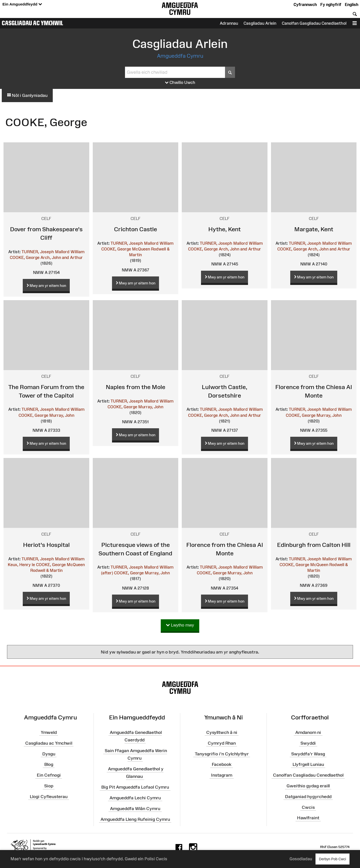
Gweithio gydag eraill (308, 786)
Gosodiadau (301, 859)
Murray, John (62, 415)
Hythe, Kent (224, 229)
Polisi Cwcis (156, 859)
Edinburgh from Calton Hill (314, 545)
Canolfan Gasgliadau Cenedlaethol (314, 23)
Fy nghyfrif (331, 4)
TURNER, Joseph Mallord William (53, 252)
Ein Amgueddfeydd (22, 4)
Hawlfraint (308, 818)
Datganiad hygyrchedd (308, 797)
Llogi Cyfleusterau (49, 797)
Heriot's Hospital (46, 545)
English (351, 4)
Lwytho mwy (180, 625)
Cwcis (308, 807)
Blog (49, 764)
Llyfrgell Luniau (308, 764)
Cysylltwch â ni (222, 732)
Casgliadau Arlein (260, 23)
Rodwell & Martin (46, 570)
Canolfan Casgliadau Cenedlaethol (308, 775)
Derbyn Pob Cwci (332, 859)
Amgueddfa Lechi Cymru (135, 798)
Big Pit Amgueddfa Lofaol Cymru (135, 787)
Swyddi (308, 743)
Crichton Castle (135, 229)
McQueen (141, 249)
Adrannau (229, 23)
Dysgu (49, 754)
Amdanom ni (308, 732)
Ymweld (49, 732)
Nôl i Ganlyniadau (27, 95)
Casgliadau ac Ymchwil (32, 23)
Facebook (222, 764)
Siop (49, 786)
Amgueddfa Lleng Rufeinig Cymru (135, 819)
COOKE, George (25, 257)
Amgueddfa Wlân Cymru (135, 809)
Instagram (222, 775)
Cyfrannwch (305, 4)
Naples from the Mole (135, 387)
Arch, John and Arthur (62, 257)
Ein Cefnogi (49, 775)
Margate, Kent (314, 229)
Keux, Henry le (21, 565)
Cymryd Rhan (222, 743)
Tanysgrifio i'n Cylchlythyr (222, 754)
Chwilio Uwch (180, 83)
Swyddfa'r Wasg (308, 754)
